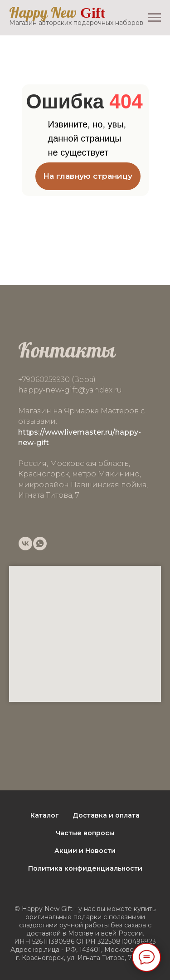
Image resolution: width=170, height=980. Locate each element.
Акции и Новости (85, 851)
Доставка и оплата (106, 815)
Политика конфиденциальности (85, 868)
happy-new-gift (48, 390)
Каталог (45, 815)
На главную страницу (88, 176)
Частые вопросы (85, 833)
